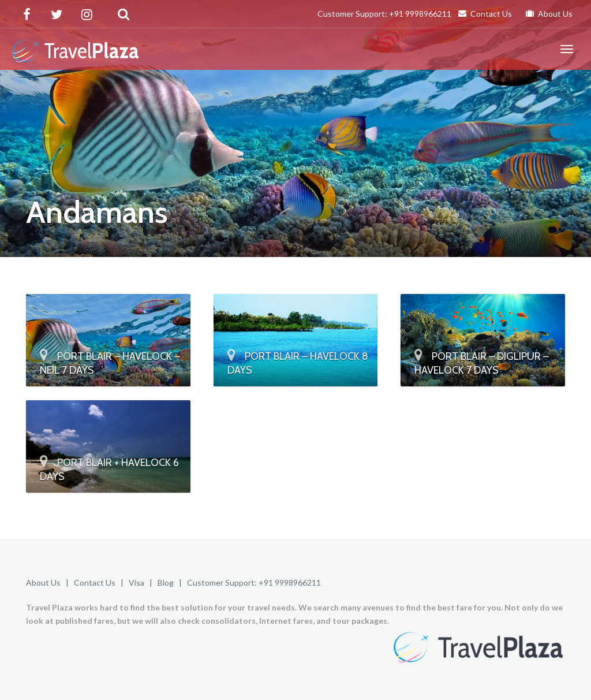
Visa (136, 582)
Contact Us (485, 14)
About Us (549, 14)
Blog (166, 582)
